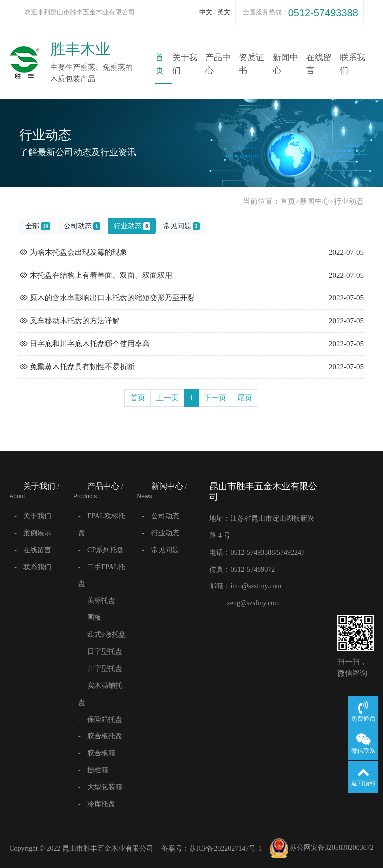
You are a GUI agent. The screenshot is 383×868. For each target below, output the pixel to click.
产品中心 (218, 64)
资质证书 (252, 64)
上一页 (167, 398)
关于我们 (185, 64)
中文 (206, 12)
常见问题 (181, 226)
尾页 (245, 398)
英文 (224, 12)
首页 (159, 64)
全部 (38, 226)
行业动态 (349, 201)
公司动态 (82, 226)
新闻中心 (286, 64)
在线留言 (319, 64)
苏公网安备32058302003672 (322, 848)
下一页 (215, 398)
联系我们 (352, 64)
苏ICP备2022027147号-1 (225, 848)
